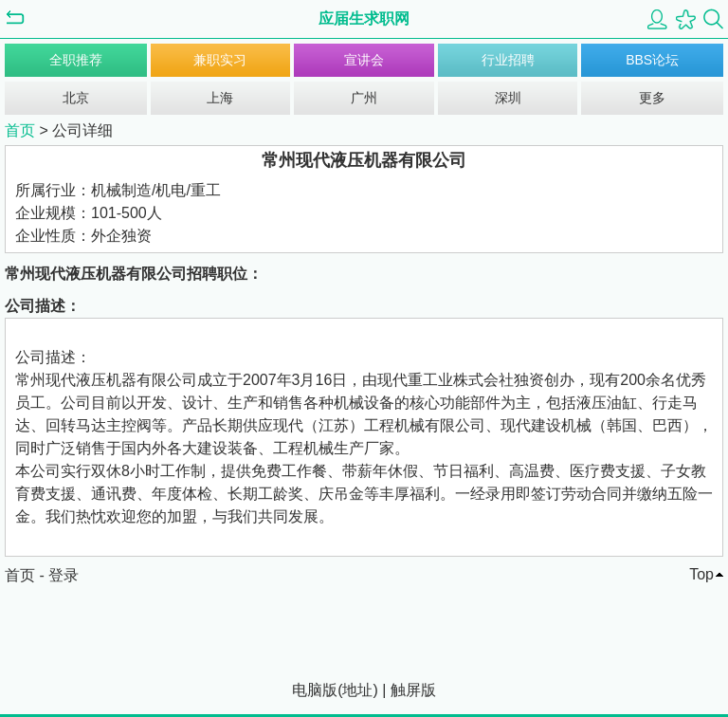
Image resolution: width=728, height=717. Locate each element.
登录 (64, 575)
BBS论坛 (652, 60)
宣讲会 (364, 60)
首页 (20, 130)
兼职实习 (220, 60)
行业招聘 (508, 60)
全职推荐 (76, 60)
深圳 (508, 98)
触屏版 (413, 690)
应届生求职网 (364, 18)
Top (701, 574)
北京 (76, 98)
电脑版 (315, 690)
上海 (220, 98)
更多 (652, 98)
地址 (357, 690)
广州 (364, 98)
